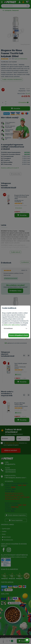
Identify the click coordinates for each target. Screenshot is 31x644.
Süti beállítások (8, 328)
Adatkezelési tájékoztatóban (12, 325)
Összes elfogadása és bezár (19, 335)
